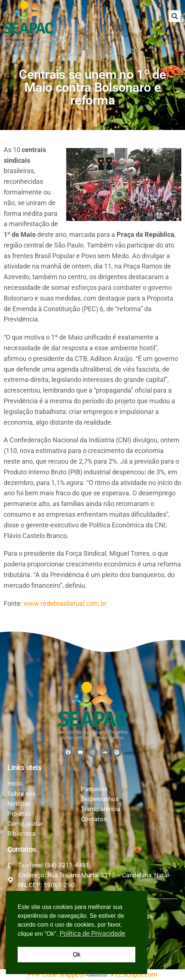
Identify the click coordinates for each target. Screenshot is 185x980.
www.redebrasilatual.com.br (65, 603)
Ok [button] (77, 954)
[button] (175, 16)
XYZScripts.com (134, 974)
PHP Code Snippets (56, 974)
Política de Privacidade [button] (92, 933)
